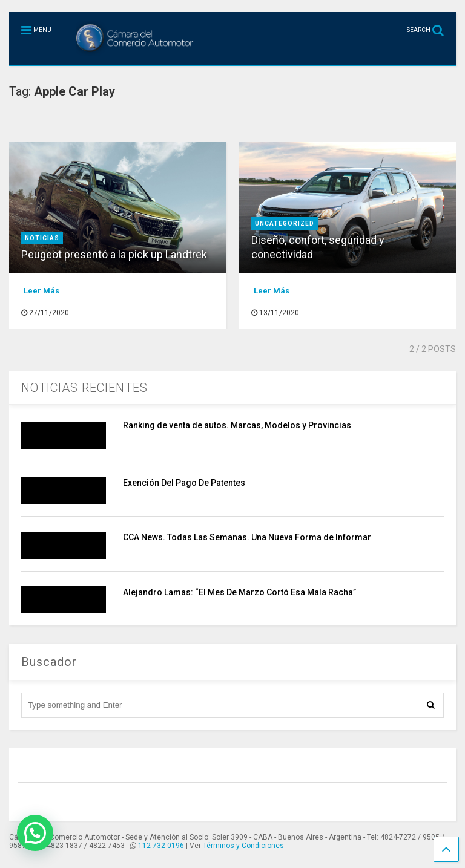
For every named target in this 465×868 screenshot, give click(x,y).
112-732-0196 (161, 846)
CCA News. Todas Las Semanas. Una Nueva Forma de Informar (247, 537)
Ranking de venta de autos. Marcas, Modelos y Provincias (237, 425)
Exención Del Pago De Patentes (184, 483)
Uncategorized (285, 224)
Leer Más (41, 291)
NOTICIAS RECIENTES (84, 388)
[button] (35, 833)
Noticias (42, 238)
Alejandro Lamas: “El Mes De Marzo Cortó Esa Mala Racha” (239, 592)
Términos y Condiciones (243, 846)
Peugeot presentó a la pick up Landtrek (114, 254)
